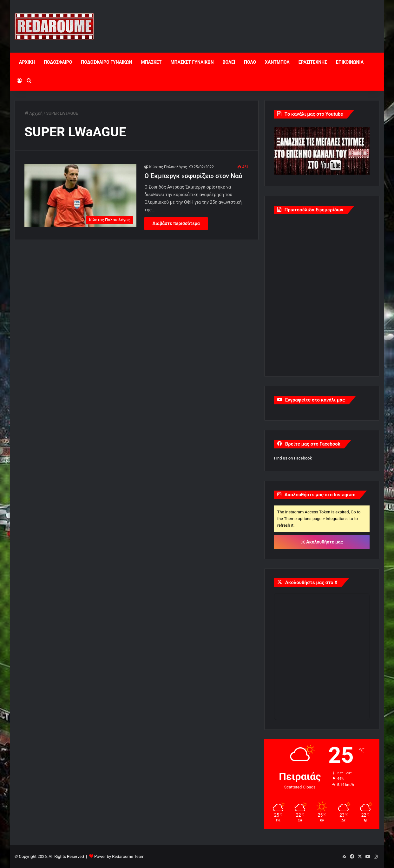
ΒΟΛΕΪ (229, 62)
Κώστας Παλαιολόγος (168, 167)
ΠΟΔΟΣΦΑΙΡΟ (58, 62)
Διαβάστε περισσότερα (176, 223)
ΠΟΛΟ (250, 62)
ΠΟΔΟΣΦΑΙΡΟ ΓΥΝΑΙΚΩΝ (106, 62)
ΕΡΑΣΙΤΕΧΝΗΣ (313, 62)
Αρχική (33, 113)
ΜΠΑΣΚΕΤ (151, 62)
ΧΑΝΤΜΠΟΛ (277, 62)
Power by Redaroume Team (119, 856)
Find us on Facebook (293, 458)
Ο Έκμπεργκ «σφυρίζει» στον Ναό (193, 176)
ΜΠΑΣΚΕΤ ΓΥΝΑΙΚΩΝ (192, 62)
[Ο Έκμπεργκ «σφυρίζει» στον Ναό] (80, 195)
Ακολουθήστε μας (322, 542)
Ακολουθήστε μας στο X (311, 582)
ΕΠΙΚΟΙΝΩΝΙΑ (350, 62)
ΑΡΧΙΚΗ (27, 62)
